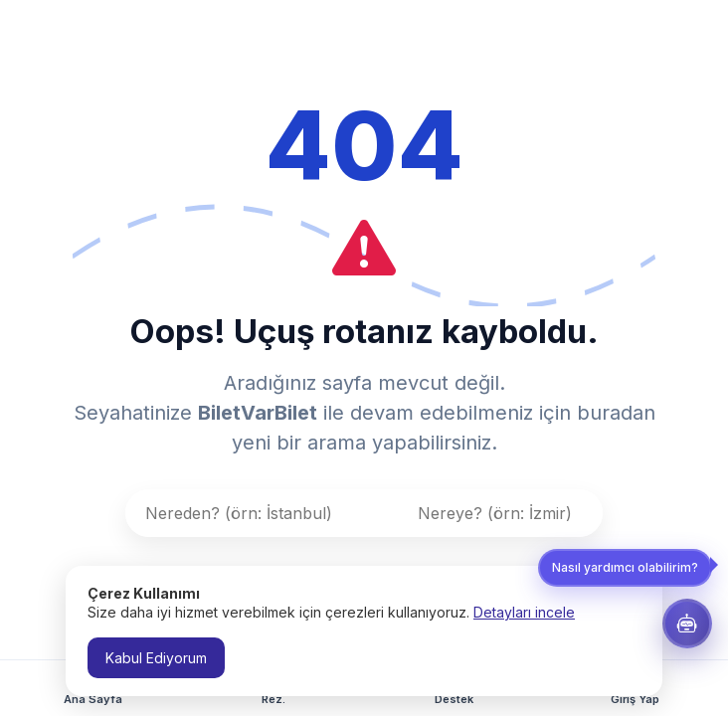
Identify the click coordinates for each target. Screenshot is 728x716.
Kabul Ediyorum (156, 658)
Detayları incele (524, 612)
